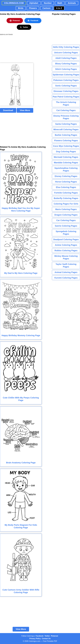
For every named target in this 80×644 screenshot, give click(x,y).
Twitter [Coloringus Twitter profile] (47, 636)
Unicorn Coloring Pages (66, 53)
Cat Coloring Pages (66, 110)
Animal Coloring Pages (66, 272)
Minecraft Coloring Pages (66, 129)
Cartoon (47, 8)
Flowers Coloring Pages (66, 140)
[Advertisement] (16, 49)
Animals (72, 3)
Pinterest (15, 21)
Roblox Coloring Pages (66, 251)
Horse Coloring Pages (66, 182)
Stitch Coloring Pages (66, 69)
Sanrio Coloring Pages (66, 226)
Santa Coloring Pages (66, 124)
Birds (21, 8)
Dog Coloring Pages (66, 152)
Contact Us (46, 639)
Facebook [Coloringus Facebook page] (40, 636)
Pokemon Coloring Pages (66, 80)
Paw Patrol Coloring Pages (66, 97)
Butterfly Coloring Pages (66, 198)
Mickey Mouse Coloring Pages (66, 257)
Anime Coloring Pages (66, 245)
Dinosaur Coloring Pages (66, 91)
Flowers (33, 8)
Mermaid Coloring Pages (66, 157)
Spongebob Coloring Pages (66, 233)
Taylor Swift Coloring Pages (66, 265)
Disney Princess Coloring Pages (66, 117)
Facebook (33, 21)
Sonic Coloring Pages (66, 86)
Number (48, 3)
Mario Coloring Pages (66, 209)
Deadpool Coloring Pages (66, 239)
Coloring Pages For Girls (66, 204)
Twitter (24, 27)
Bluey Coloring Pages (66, 64)
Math (60, 3)
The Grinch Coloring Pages (66, 103)
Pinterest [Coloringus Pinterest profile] (54, 636)
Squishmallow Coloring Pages (66, 169)
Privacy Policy (35, 639)
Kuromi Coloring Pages (66, 278)
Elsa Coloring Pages (66, 187)
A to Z (59, 8)
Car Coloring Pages (66, 220)
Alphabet (34, 3)
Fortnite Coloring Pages (66, 193)
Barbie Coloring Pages (66, 135)
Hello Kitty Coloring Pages (66, 47)
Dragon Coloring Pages (66, 215)
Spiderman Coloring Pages (66, 75)
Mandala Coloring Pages (66, 163)
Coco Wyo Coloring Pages (66, 146)
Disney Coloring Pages (66, 176)
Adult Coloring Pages (66, 58)
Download (8, 110)
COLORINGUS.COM (14, 3)
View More (25, 110)
